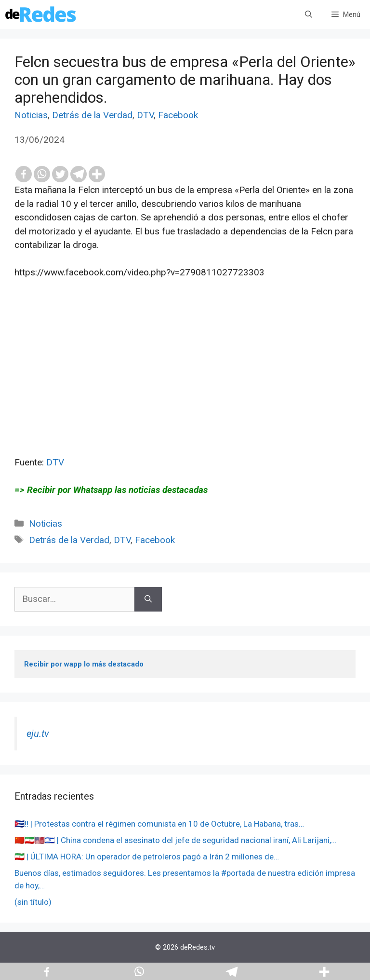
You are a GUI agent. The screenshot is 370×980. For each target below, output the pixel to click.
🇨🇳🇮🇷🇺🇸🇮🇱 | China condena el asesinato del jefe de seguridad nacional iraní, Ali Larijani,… (175, 840)
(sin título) (33, 902)
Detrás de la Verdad (92, 115)
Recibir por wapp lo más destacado (84, 664)
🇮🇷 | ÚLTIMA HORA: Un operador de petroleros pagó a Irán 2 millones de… (147, 857)
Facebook (178, 115)
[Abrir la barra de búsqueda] (309, 14)
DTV (145, 115)
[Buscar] (148, 599)
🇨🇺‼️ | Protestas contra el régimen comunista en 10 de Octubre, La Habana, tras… (159, 824)
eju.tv (38, 734)
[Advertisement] (185, 388)
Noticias (31, 115)
